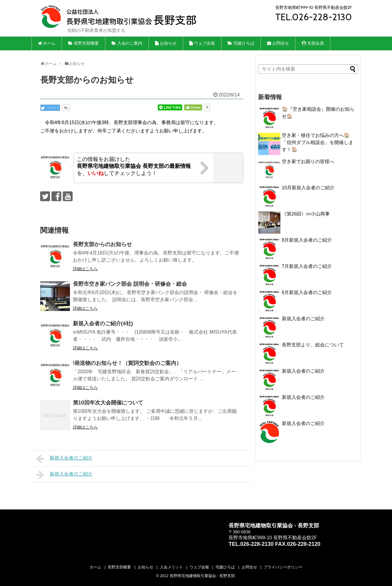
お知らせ (166, 43)
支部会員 (313, 43)
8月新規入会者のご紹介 (307, 240)
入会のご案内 (127, 43)
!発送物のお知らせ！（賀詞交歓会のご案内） (127, 363)
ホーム (47, 43)
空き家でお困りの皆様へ (310, 161)
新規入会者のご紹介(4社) (103, 324)
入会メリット (171, 567)
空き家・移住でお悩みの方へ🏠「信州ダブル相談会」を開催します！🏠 (318, 142)
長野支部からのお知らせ (102, 244)
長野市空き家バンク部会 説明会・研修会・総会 (130, 284)
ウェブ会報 (202, 43)
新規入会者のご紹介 (64, 459)
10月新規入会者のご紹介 (308, 188)
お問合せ (278, 43)
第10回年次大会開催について (108, 403)
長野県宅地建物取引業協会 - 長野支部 (202, 576)
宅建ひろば (241, 43)
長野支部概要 (83, 43)
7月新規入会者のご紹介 (307, 266)
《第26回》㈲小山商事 (306, 214)
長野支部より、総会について (313, 345)
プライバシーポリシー (283, 567)
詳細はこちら (85, 269)
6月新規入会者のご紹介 (307, 292)
